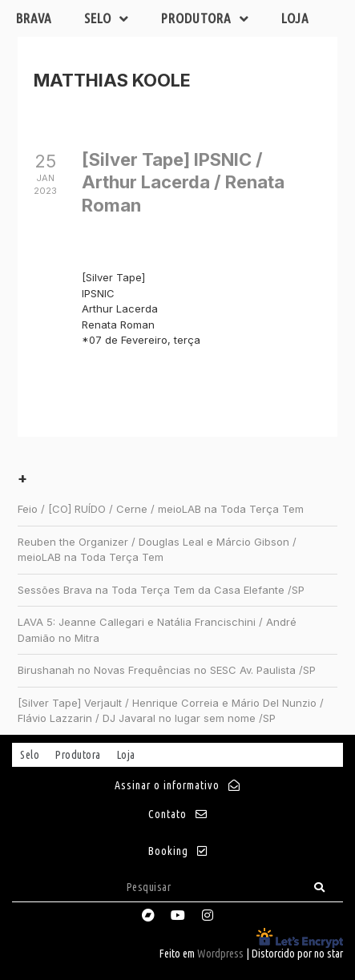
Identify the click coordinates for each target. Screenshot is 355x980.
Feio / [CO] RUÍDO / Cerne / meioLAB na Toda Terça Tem (161, 509)
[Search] (320, 887)
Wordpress (220, 954)
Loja (295, 18)
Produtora (205, 19)
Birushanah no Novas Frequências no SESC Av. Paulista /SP (167, 670)
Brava (34, 18)
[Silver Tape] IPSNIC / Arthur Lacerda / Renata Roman (183, 182)
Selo (107, 19)
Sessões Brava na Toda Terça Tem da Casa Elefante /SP (161, 590)
